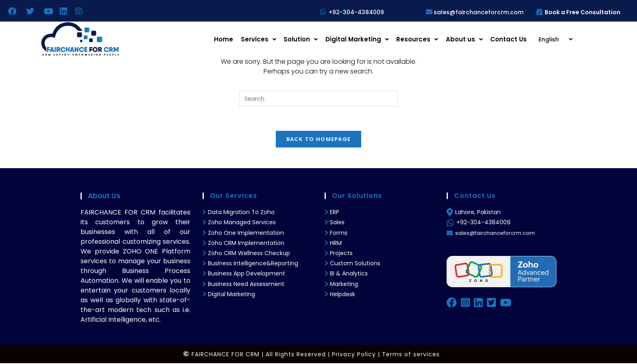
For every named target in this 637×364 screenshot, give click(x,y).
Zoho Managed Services (243, 223)
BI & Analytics (349, 275)
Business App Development (247, 275)
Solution (305, 39)
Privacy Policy (354, 355)
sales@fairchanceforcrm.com (474, 12)
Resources (420, 39)
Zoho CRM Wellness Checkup (249, 254)
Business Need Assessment (245, 285)
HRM (336, 244)
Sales (337, 223)
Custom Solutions (355, 264)
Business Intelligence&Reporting (252, 264)
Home (230, 39)
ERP (335, 213)
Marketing (344, 285)
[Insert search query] (318, 99)
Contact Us (509, 39)
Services (264, 39)
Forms (339, 234)
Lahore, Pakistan (478, 213)
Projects (341, 254)
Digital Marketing (360, 39)
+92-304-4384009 (356, 12)
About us (466, 39)
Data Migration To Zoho (240, 213)
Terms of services (411, 355)
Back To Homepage (319, 140)
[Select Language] (552, 39)
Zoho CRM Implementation (246, 244)
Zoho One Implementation (246, 234)
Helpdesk (342, 295)
